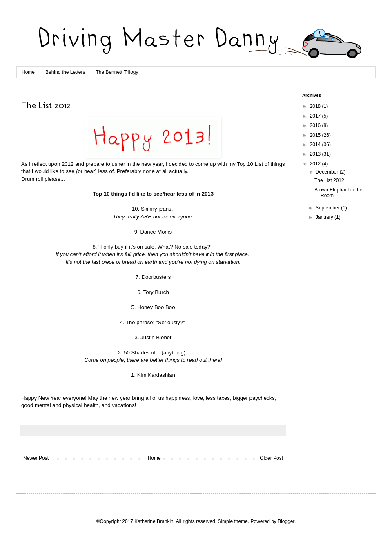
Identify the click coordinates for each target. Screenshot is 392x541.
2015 (316, 135)
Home (28, 72)
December (328, 172)
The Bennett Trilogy (117, 72)
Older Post (271, 458)
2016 (316, 125)
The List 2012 (329, 180)
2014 (316, 145)
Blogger (286, 521)
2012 (316, 164)
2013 (316, 154)
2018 (316, 106)
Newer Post (36, 458)
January (325, 217)
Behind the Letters (65, 72)
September (328, 208)
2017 (316, 116)
